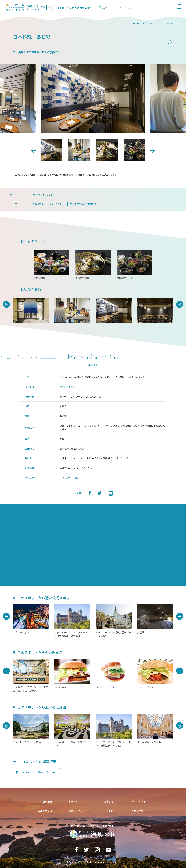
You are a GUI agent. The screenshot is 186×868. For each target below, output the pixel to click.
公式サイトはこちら (72, 478)
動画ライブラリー (78, 811)
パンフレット (139, 802)
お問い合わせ (139, 811)
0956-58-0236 (67, 387)
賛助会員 (108, 802)
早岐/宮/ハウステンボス (44, 195)
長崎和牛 (37, 204)
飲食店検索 (148, 23)
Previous (34, 150)
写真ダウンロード (47, 811)
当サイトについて (78, 802)
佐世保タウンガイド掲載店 (82, 204)
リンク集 (108, 811)
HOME (136, 23)
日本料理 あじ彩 (165, 23)
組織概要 (47, 802)
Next (152, 150)
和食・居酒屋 (55, 204)
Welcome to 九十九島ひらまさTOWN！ (36, 772)
